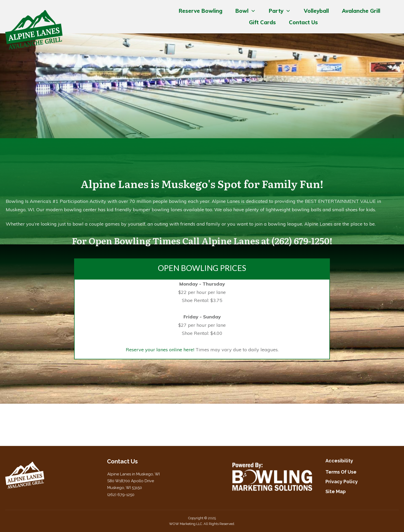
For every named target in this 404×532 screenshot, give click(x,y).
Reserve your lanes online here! (160, 350)
